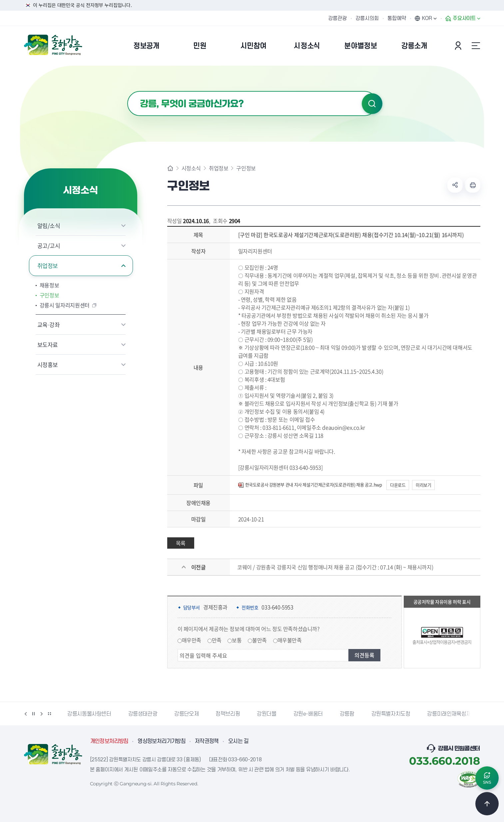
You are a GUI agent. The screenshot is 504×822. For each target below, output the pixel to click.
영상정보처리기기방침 (162, 741)
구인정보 (49, 295)
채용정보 (49, 285)
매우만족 (192, 640)
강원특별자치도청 (391, 714)
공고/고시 (49, 245)
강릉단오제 (186, 714)
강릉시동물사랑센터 (89, 714)
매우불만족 (290, 640)
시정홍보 (48, 364)
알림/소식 (49, 225)
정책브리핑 (228, 714)
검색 (372, 104)
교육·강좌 (49, 324)
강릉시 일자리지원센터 (65, 305)
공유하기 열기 (455, 185)
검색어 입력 (127, 91)
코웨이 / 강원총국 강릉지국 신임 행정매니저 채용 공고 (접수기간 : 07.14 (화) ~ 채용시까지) (335, 567)
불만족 (259, 640)
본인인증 (459, 46)
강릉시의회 (367, 18)
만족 (217, 640)
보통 (237, 640)
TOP (487, 804)
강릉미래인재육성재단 (451, 714)
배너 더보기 (50, 714)
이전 (26, 714)
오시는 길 (239, 741)
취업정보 (48, 265)
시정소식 (191, 168)
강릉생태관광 (143, 714)
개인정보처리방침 (109, 741)
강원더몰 (266, 714)
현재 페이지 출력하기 (473, 185)
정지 (34, 714)
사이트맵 (476, 46)
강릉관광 (337, 18)
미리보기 (423, 485)
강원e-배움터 (308, 714)
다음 (42, 714)
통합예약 (397, 18)
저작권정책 (207, 741)
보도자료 (48, 344)
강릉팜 (347, 714)
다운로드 (398, 485)
